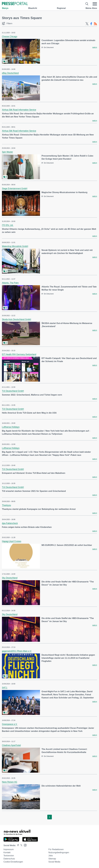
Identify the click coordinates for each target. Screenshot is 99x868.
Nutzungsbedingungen (59, 852)
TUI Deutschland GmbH (13, 391)
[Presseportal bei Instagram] (24, 845)
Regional (61, 8)
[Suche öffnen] (87, 4)
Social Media (54, 862)
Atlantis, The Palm (10, 283)
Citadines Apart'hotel (11, 745)
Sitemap (52, 859)
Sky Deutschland (10, 578)
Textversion (9, 856)
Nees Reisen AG (10, 782)
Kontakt (7, 852)
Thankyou (6, 505)
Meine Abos (91, 8)
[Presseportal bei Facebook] (17, 845)
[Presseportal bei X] (21, 845)
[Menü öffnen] (95, 4)
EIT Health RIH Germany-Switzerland (19, 354)
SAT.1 (5, 688)
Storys (5, 8)
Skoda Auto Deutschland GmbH (16, 319)
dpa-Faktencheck (10, 523)
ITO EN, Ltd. (8, 225)
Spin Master (7, 152)
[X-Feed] (87, 24)
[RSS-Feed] (95, 24)
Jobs (51, 856)
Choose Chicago (10, 36)
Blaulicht (33, 8)
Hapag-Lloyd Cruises (12, 541)
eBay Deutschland (10, 73)
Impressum (9, 849)
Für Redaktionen (56, 849)
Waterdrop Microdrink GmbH (15, 246)
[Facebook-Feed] (91, 24)
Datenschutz (9, 859)
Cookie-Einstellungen (13, 862)
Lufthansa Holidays (11, 427)
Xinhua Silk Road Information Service (19, 110)
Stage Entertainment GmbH (15, 188)
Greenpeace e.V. (10, 724)
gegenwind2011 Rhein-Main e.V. (17, 651)
